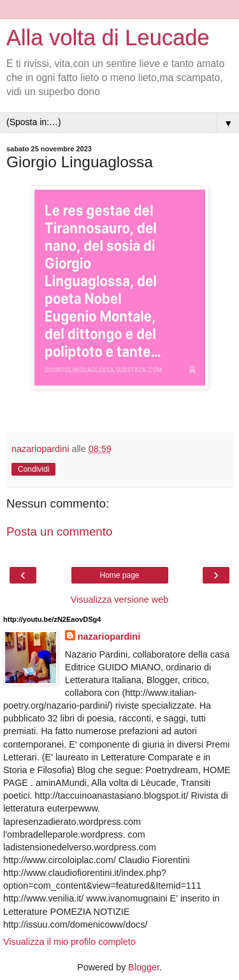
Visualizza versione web (119, 599)
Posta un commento (59, 531)
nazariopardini (109, 637)
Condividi (33, 469)
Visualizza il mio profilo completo (69, 942)
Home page (119, 575)
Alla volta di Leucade (108, 38)
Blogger (144, 967)
